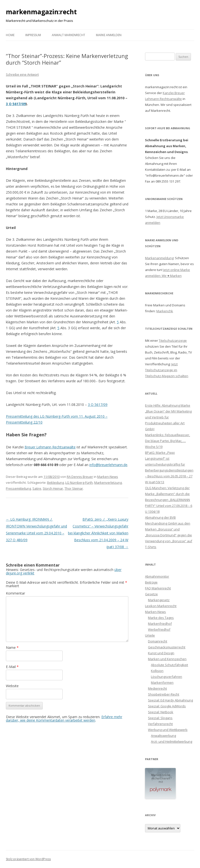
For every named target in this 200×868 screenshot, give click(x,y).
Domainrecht (158, 641)
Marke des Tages (161, 618)
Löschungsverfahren (167, 677)
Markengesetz (159, 600)
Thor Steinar (74, 488)
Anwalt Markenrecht (68, 35)
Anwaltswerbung (163, 736)
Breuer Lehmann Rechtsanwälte (50, 447)
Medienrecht (157, 688)
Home (10, 35)
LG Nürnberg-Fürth (79, 483)
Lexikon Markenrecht (161, 606)
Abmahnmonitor (157, 576)
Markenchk (165, 311)
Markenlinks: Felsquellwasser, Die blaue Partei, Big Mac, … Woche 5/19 (167, 441)
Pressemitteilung (18, 488)
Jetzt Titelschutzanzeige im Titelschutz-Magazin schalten (167, 370)
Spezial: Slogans (160, 718)
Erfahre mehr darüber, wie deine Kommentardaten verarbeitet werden (64, 719)
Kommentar (15, 593)
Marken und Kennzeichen (167, 659)
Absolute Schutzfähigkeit (169, 665)
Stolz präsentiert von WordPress (28, 859)
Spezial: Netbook (161, 712)
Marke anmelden (109, 35)
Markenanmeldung (159, 258)
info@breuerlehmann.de (108, 465)
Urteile (150, 635)
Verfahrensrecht (160, 724)
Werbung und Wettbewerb (168, 730)
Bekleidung (55, 483)
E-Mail (12, 667)
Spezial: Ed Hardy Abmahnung (170, 700)
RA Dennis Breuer (80, 477)
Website (12, 686)
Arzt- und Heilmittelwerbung (172, 741)
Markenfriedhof (160, 624)
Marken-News (108, 477)
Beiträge (151, 582)
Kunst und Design (161, 653)
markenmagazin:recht (41, 12)
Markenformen (162, 683)
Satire (37, 488)
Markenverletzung (108, 483)
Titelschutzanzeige (173, 341)
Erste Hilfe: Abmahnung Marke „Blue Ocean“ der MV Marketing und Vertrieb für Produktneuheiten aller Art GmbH (168, 417)
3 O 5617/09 (16, 104)
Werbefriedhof (159, 629)
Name (12, 647)
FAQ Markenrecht (158, 588)
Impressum (33, 35)
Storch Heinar (53, 488)
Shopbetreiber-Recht (164, 694)
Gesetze (151, 594)
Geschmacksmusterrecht (167, 647)
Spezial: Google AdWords (167, 706)
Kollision (157, 671)
